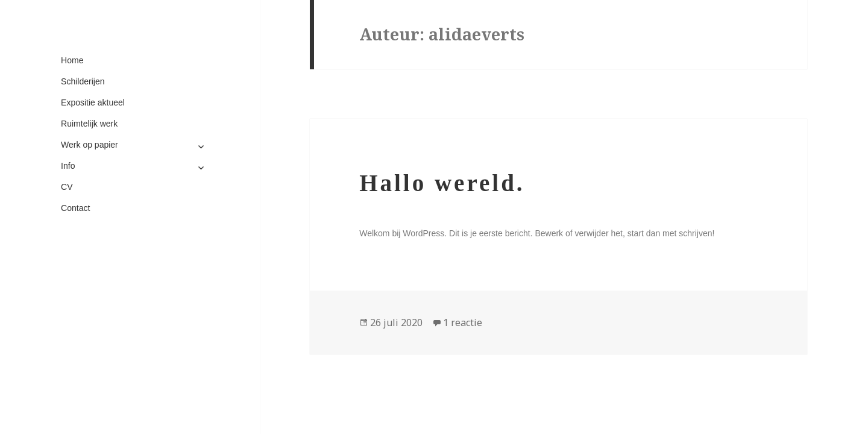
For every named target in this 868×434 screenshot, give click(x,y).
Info (68, 166)
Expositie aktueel (93, 102)
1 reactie (463, 322)
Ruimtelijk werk (89, 124)
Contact (75, 208)
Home (72, 60)
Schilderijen (83, 81)
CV (67, 187)
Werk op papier (90, 145)
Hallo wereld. (442, 183)
